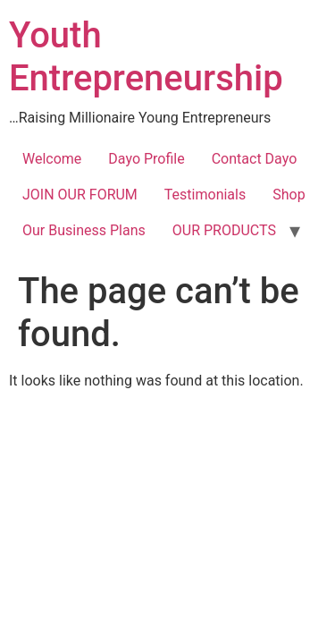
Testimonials (205, 195)
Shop (289, 195)
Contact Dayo (255, 159)
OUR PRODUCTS (224, 230)
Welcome (52, 159)
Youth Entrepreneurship (146, 57)
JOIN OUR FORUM (80, 195)
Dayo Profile (146, 159)
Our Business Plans (84, 230)
